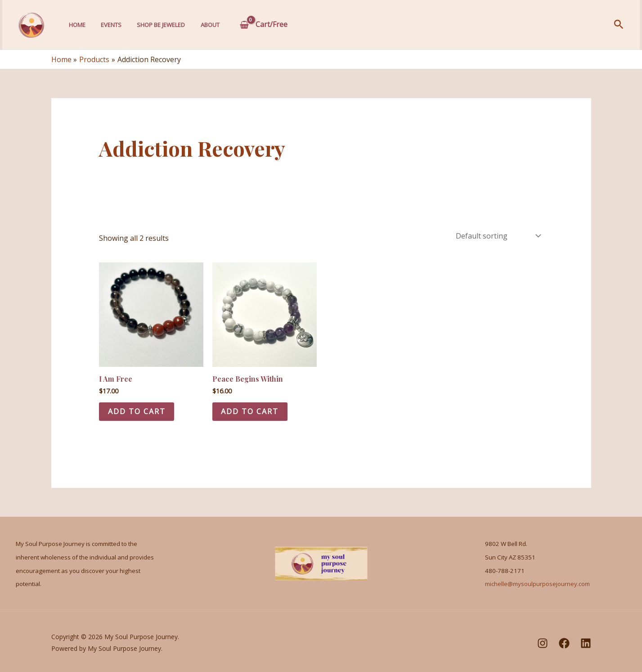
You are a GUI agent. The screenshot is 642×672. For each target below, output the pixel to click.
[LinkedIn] (586, 643)
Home (76, 25)
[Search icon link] (619, 25)
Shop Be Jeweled (156, 25)
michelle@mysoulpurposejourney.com (537, 584)
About (203, 25)
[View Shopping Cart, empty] (257, 25)
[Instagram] (543, 643)
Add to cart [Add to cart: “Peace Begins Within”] (250, 411)
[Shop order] (498, 236)
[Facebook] (564, 643)
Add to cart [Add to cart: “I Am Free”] (137, 411)
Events (108, 25)
